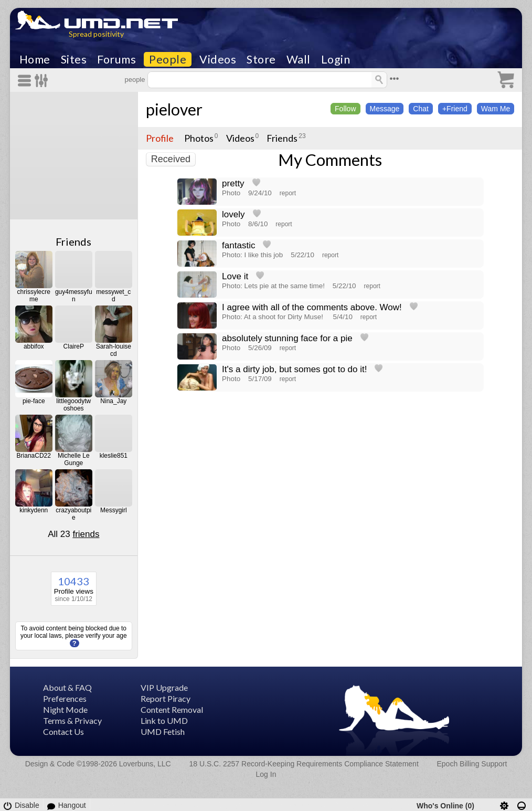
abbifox (34, 346)
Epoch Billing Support (472, 764)
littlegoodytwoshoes (73, 405)
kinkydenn (34, 510)
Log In (266, 774)
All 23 (73, 534)
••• (395, 78)
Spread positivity (96, 34)
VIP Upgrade (164, 687)
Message (385, 109)
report (288, 193)
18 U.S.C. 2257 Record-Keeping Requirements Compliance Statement (304, 764)
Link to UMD (164, 720)
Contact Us (63, 731)
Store (261, 59)
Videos (218, 59)
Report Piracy (166, 698)
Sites (74, 59)
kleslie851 (114, 456)
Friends (73, 241)
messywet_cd (113, 296)
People (168, 59)
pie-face (34, 401)
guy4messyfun (74, 296)
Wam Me (496, 109)
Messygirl (114, 510)
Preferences (65, 698)
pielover (174, 109)
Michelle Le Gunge (74, 459)
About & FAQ (67, 687)
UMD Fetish (163, 731)
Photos (199, 138)
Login (336, 59)
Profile (160, 138)
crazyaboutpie (73, 514)
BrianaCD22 (34, 456)
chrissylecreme (34, 296)
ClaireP (74, 346)
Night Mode (65, 709)
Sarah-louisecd (114, 350)
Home (35, 59)
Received (171, 159)
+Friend (455, 109)
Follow (345, 109)
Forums (116, 59)
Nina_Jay (113, 401)
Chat (421, 109)
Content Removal (172, 709)
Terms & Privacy (72, 720)
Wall (299, 59)
